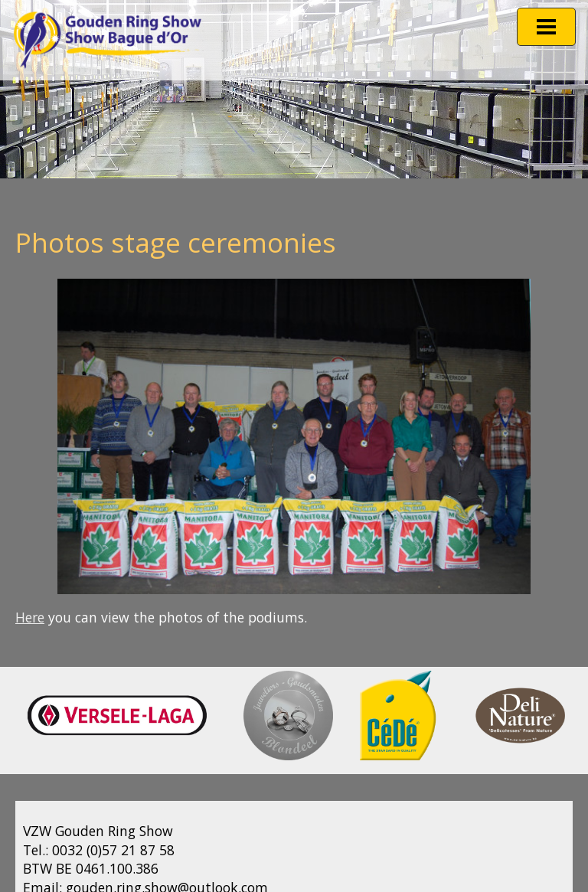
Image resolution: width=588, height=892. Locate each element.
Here (30, 617)
